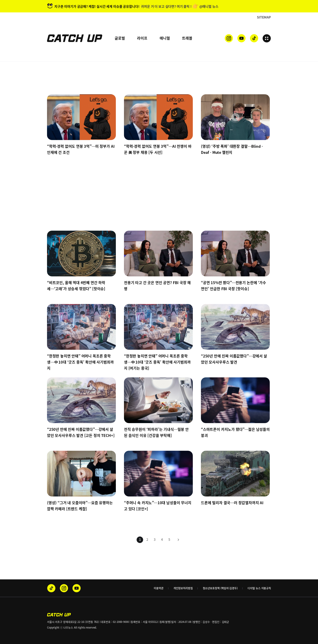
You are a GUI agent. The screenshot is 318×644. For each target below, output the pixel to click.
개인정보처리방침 (183, 588)
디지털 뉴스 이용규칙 (259, 588)
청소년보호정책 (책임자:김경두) (220, 588)
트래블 (187, 38)
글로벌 (120, 38)
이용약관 (158, 588)
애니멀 (165, 38)
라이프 (142, 38)
